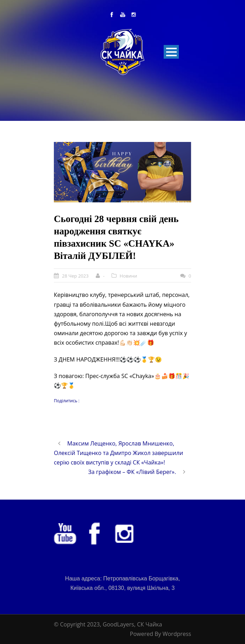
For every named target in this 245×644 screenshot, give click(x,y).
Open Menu (171, 52)
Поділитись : (67, 401)
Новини (128, 276)
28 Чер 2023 (75, 276)
